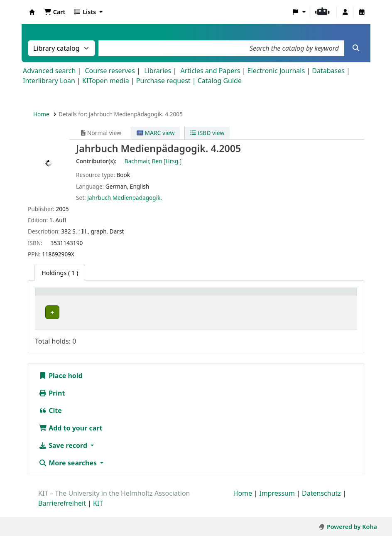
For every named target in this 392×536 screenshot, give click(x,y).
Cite (50, 420)
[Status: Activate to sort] (337, 296)
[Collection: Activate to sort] (153, 296)
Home (41, 114)
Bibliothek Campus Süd (75, 312)
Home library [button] (58, 296)
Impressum (277, 502)
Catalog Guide (220, 81)
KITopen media (106, 81)
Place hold (61, 385)
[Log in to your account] (345, 12)
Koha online (32, 12)
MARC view (156, 133)
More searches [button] (69, 472)
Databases (328, 71)
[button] (55, 12)
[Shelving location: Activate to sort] (218, 296)
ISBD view (207, 133)
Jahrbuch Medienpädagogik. (125, 198)
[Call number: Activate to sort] (286, 296)
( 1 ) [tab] (60, 273)
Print (52, 402)
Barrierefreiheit (62, 512)
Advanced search (49, 71)
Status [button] (330, 296)
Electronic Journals (276, 71)
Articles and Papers (210, 71)
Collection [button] (145, 296)
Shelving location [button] (208, 296)
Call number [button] (278, 296)
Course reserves (110, 71)
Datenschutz (321, 502)
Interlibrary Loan (49, 81)
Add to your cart (71, 437)
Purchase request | (167, 81)
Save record (64, 455)
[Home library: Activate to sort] (81, 296)
